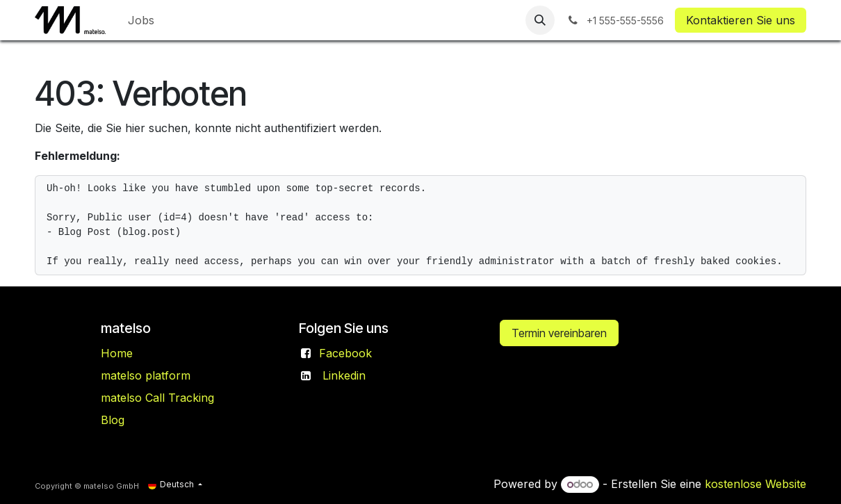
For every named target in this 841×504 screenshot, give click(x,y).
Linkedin (344, 375)
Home (117, 353)
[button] (540, 20)
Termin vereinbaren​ (559, 333)
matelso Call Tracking (157, 398)
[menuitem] (141, 20)
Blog (113, 420)
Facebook (345, 353)
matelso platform (146, 375)
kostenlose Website (756, 484)
